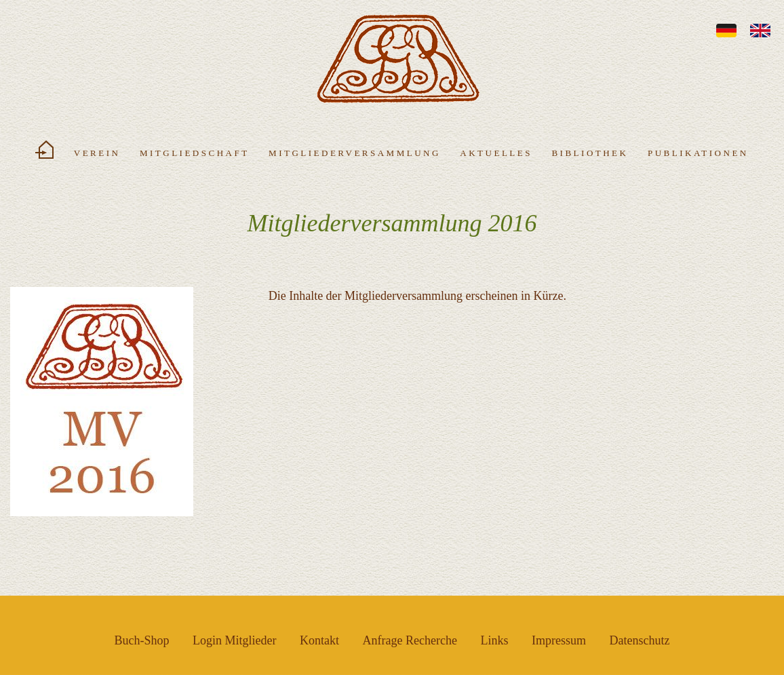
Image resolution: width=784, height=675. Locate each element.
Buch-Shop (142, 640)
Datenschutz (639, 640)
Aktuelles (496, 153)
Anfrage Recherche (410, 640)
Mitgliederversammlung (355, 153)
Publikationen (698, 153)
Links (494, 640)
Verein (97, 153)
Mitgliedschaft (195, 153)
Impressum (559, 640)
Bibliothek (590, 153)
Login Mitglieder (234, 640)
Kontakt (319, 640)
